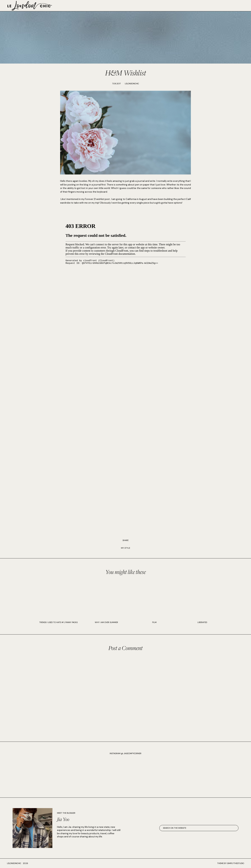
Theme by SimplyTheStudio (231, 863)
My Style (125, 548)
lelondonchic (14, 863)
